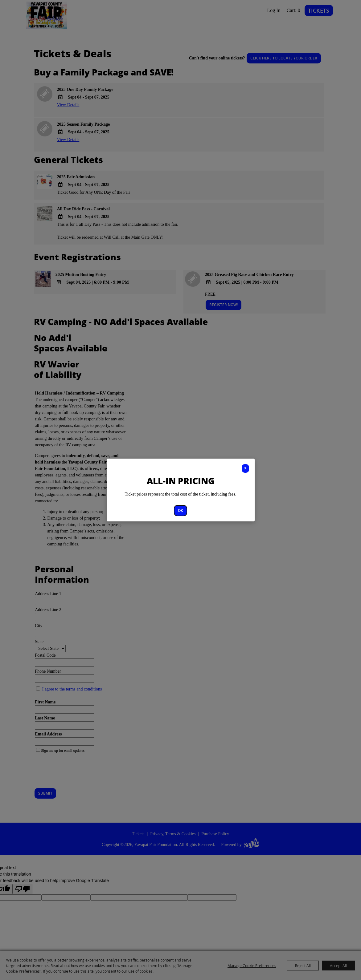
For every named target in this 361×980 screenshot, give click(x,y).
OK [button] (180, 510)
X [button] (245, 468)
